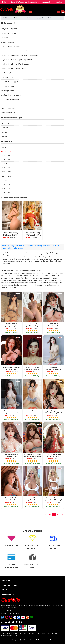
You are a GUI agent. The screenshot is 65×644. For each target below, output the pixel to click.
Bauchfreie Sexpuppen (10, 81)
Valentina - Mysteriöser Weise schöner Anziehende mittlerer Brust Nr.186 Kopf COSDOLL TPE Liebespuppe (11, 368)
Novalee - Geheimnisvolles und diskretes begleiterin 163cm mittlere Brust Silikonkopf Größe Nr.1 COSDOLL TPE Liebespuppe (54, 368)
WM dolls (5, 132)
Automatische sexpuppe (10, 99)
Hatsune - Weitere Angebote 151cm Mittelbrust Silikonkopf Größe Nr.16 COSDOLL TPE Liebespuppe (32, 499)
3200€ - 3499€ (6, 192)
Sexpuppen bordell (8, 108)
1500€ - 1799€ (6, 167)
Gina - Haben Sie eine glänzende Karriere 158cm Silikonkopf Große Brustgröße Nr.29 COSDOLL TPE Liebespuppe (53, 455)
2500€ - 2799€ (6, 184)
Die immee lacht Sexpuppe (11, 33)
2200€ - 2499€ (6, 175)
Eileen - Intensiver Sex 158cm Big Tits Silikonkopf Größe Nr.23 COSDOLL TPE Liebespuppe (11, 455)
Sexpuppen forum (8, 112)
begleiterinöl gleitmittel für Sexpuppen (16, 64)
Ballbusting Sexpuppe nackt (12, 72)
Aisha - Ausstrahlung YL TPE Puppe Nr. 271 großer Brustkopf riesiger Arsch (12, 233)
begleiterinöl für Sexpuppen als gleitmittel (17, 59)
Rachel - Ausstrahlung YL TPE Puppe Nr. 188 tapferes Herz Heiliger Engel (32, 233)
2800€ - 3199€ (6, 188)
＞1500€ (4, 163)
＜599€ (4, 147)
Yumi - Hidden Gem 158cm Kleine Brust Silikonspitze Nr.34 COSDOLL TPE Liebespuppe (12, 499)
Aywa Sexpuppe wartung (11, 46)
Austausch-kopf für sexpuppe (12, 94)
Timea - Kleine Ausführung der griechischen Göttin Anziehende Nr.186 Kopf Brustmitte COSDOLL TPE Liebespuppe (54, 324)
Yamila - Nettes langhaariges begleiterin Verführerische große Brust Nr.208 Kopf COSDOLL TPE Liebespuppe (11, 324)
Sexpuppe (6, 254)
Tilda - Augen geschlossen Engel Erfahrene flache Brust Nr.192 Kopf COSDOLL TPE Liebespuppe (32, 324)
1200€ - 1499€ (6, 159)
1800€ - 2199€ (6, 171)
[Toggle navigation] (63, 11)
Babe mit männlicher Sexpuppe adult (15, 50)
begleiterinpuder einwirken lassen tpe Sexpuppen (20, 55)
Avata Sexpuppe (7, 37)
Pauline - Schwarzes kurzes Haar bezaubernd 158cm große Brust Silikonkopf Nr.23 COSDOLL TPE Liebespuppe (32, 411)
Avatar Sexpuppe (8, 42)
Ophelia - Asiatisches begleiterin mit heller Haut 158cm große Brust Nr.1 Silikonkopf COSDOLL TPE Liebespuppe (12, 411)
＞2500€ (4, 180)
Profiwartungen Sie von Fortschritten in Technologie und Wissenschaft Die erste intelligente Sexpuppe (31, 246)
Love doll (5, 127)
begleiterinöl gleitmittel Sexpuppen (14, 68)
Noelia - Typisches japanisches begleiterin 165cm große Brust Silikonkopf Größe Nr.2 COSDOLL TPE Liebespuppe (32, 368)
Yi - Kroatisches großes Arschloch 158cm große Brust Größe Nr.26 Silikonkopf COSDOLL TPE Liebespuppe (32, 455)
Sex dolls (5, 136)
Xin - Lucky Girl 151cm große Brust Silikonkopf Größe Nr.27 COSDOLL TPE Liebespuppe (54, 499)
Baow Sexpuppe (7, 77)
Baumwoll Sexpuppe (9, 86)
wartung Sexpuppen (9, 90)
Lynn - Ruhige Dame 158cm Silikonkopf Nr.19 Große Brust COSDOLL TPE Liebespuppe (54, 411)
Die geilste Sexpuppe (9, 28)
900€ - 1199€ (6, 155)
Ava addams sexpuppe (10, 103)
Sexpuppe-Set (12, 17)
